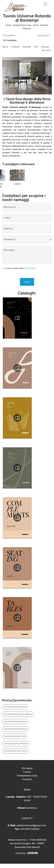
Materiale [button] (27, 47)
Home (8, 25)
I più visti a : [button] (47, 50)
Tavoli (35, 25)
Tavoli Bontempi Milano (16, 748)
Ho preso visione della (20, 273)
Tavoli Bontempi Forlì (14, 741)
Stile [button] (36, 47)
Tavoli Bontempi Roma (15, 726)
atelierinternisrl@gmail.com (31, 830)
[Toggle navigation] (46, 4)
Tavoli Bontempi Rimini (15, 733)
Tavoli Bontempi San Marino (18, 719)
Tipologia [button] (45, 47)
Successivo (44, 35)
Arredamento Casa (22, 25)
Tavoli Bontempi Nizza (15, 711)
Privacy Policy (30, 273)
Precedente (9, 35)
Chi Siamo (27, 773)
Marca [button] (5, 47)
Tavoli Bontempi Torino (15, 755)
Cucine (27, 776)
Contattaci (10, 40)
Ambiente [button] (15, 47)
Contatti (27, 784)
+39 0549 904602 (29, 834)
